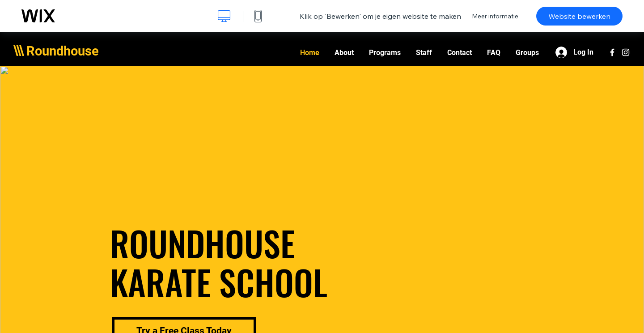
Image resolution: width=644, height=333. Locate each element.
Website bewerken (579, 16)
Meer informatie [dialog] (495, 16)
